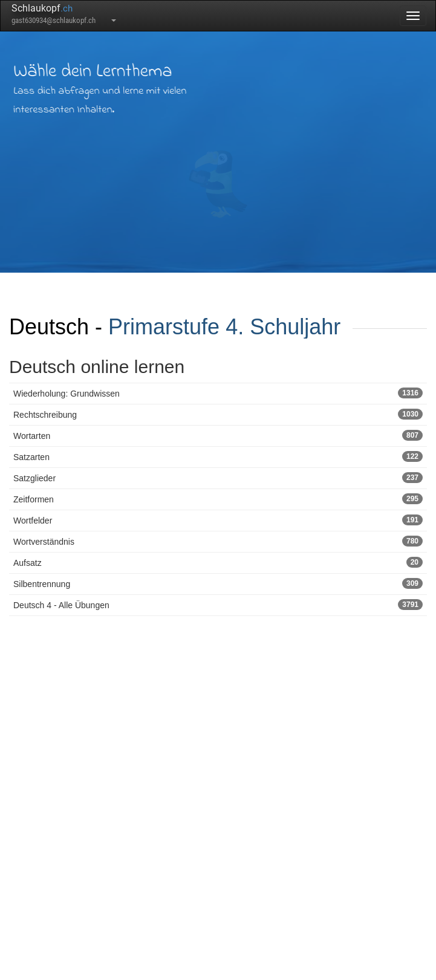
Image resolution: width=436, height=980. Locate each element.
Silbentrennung (218, 583)
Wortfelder (218, 520)
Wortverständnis (218, 541)
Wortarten (218, 435)
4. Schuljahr (283, 327)
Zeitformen (218, 499)
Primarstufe (164, 327)
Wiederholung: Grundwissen (218, 393)
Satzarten (218, 456)
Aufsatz (218, 562)
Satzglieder (218, 478)
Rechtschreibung (218, 414)
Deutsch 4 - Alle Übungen (218, 605)
